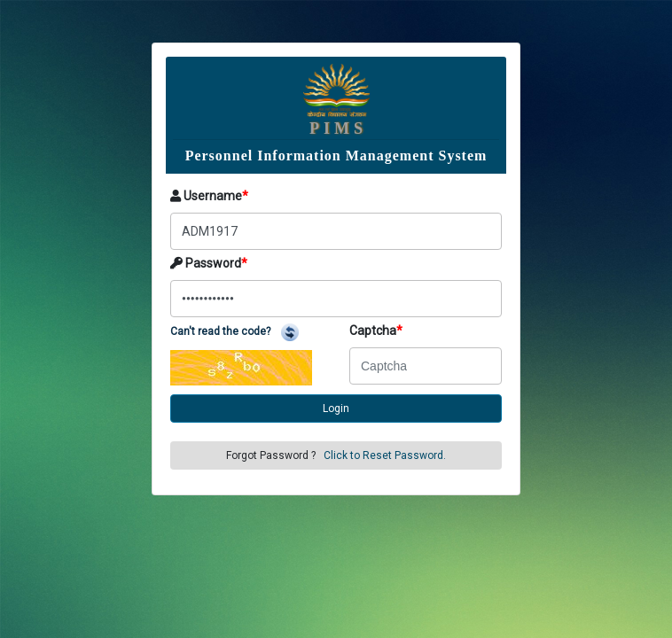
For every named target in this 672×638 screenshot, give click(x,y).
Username (209, 196)
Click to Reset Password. (385, 455)
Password (209, 263)
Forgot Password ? (336, 455)
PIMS (338, 128)
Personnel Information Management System (336, 156)
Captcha (376, 331)
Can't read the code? (234, 331)
